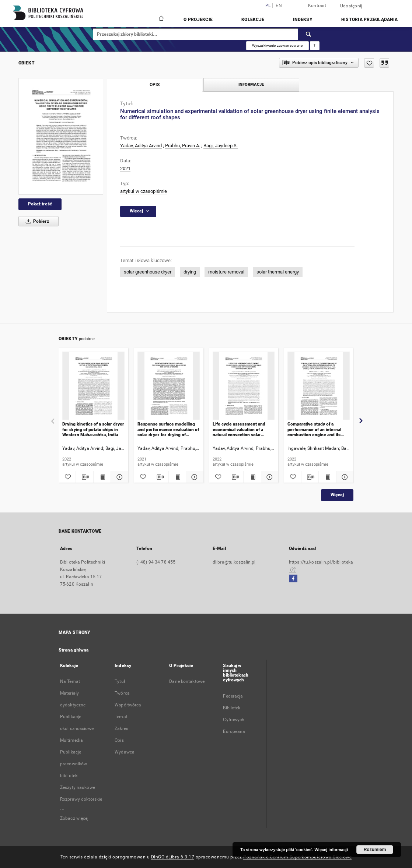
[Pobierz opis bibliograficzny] (84, 477)
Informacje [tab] (251, 84)
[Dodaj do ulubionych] (369, 63)
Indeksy (303, 20)
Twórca (122, 693)
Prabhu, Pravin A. (183, 146)
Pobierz (36, 221)
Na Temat (70, 681)
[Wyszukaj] (309, 34)
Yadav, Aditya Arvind (141, 146)
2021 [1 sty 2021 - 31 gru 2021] (125, 168)
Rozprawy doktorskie (81, 799)
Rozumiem (375, 850)
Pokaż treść (40, 204)
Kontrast (317, 6)
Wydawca (125, 752)
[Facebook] (293, 579)
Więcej (337, 495)
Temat (121, 717)
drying (190, 272)
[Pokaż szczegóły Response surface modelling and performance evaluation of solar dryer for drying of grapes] (193, 477)
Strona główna (74, 650)
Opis (119, 740)
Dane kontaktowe (187, 681)
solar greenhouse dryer (148, 272)
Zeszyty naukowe (78, 787)
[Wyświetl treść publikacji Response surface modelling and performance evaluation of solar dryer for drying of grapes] (177, 477)
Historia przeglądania (369, 20)
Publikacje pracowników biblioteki (74, 764)
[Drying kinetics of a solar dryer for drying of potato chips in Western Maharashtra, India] (93, 386)
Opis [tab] (155, 85)
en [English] (279, 6)
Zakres (121, 728)
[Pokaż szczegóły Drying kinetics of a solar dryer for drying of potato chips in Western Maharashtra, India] (118, 477)
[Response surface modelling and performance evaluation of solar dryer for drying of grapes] (169, 386)
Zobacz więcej (74, 818)
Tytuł (120, 681)
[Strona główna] (161, 19)
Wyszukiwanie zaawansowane (277, 45)
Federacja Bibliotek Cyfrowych (234, 708)
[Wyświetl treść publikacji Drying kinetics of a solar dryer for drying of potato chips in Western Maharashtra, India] (102, 477)
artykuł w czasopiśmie (144, 191)
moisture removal (226, 272)
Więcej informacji (331, 850)
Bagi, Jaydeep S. (221, 146)
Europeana (234, 731)
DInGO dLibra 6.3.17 (173, 857)
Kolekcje (253, 20)
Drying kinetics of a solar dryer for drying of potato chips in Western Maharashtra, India (93, 429)
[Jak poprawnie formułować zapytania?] (315, 46)
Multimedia (71, 740)
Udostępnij (351, 6)
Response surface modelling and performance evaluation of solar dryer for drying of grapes (168, 429)
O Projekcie (198, 20)
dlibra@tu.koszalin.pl (234, 562)
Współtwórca (128, 705)
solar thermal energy (278, 272)
